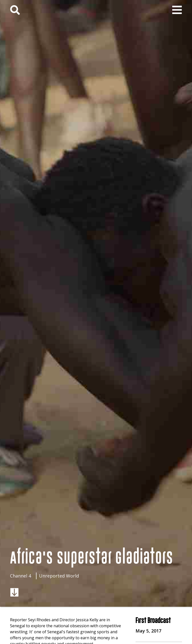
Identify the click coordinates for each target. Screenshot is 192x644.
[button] (177, 10)
